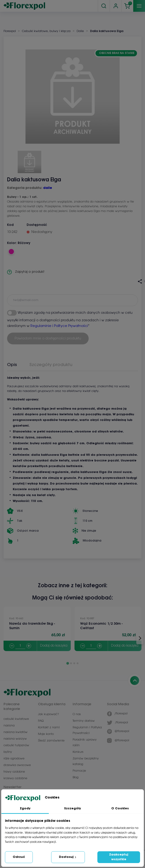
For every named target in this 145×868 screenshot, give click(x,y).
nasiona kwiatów (16, 732)
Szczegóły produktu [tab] (51, 365)
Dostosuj (68, 857)
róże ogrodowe (14, 759)
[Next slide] (140, 638)
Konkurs (78, 752)
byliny (8, 752)
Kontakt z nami (49, 727)
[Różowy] (11, 252)
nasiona (9, 726)
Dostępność (37, 225)
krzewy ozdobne (15, 778)
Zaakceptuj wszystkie (119, 857)
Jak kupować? (48, 714)
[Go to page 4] (78, 663)
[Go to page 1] (68, 663)
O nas (77, 714)
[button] (29, 160)
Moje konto (46, 734)
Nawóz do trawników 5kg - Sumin (32, 626)
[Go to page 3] (74, 663)
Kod (10, 225)
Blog (76, 777)
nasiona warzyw (15, 739)
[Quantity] (20, 646)
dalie (48, 188)
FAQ (41, 721)
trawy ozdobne (14, 772)
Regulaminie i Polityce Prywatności (59, 326)
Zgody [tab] (25, 809)
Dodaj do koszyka (54, 646)
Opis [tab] (12, 365)
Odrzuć (19, 857)
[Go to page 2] (71, 663)
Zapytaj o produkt (26, 272)
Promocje (79, 771)
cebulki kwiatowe (16, 719)
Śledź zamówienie (51, 741)
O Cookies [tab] (120, 809)
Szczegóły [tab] (72, 809)
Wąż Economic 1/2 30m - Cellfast (101, 626)
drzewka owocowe (17, 765)
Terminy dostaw (84, 721)
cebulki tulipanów (16, 745)
